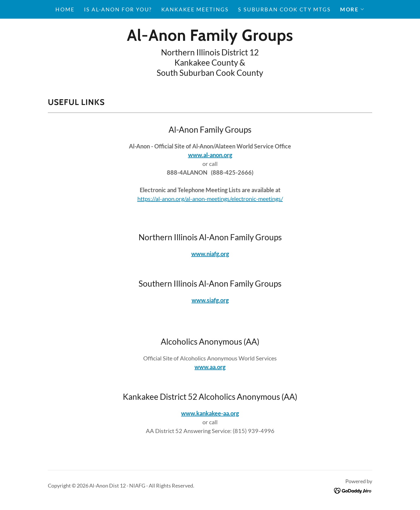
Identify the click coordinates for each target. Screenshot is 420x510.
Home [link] (65, 9)
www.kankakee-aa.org (210, 413)
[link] (210, 38)
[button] (352, 9)
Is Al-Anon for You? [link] (118, 9)
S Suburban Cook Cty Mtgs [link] (284, 9)
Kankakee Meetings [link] (195, 9)
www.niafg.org (210, 254)
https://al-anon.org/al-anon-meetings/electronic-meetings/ (210, 199)
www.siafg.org (210, 300)
